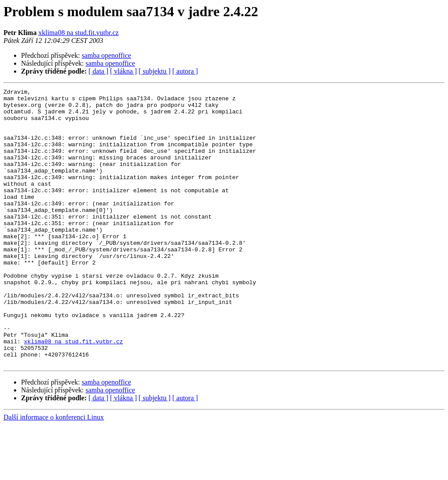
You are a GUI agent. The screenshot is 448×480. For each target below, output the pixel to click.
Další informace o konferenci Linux (54, 472)
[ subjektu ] (155, 71)
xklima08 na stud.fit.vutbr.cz (79, 33)
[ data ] (98, 71)
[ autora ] (185, 71)
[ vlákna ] (124, 71)
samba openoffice (107, 55)
